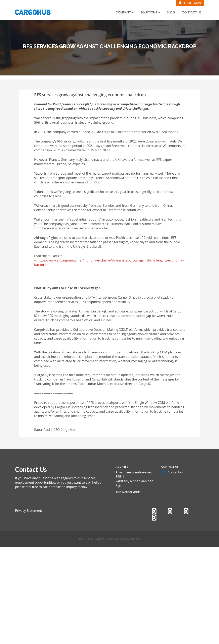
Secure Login (190, 3)
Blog (171, 12)
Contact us (192, 12)
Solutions (150, 12)
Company (125, 12)
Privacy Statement (29, 511)
